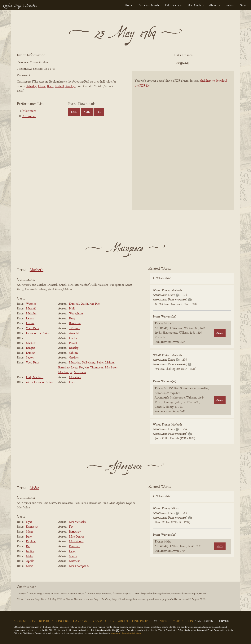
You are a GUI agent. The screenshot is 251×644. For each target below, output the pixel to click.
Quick (84, 304)
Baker (100, 363)
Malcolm (31, 314)
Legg (74, 368)
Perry (72, 319)
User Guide (195, 5)
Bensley (74, 348)
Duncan (31, 353)
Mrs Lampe (65, 372)
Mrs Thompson (94, 368)
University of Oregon (175, 621)
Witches (31, 304)
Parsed (214, 64)
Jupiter (30, 551)
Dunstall (74, 304)
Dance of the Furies (38, 333)
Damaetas (32, 527)
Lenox (30, 319)
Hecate (30, 323)
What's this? (164, 278)
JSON (74, 112)
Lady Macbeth (35, 377)
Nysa (29, 522)
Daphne (31, 542)
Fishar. (73, 382)
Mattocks (75, 363)
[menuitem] (129, 5)
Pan (28, 547)
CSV (99, 112)
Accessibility (24, 621)
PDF (150, 64)
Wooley (70, 86)
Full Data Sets (173, 5)
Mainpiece (29, 111)
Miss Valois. (76, 542)
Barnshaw (75, 323)
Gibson (73, 353)
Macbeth (37, 270)
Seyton (30, 358)
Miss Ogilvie (77, 537)
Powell (73, 343)
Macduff (31, 309)
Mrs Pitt (95, 304)
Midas (34, 488)
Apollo (30, 561)
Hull (72, 309)
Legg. (73, 551)
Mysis (30, 566)
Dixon (42, 86)
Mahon (110, 363)
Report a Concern (54, 621)
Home (129, 5)
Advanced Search (149, 5)
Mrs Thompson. (79, 566)
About (213, 5)
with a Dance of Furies (39, 382)
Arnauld (74, 333)
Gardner (74, 358)
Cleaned (193, 64)
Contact (229, 5)
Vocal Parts (32, 328)
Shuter (73, 556)
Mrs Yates (75, 377)
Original (172, 64)
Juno (29, 537)
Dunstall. (75, 547)
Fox (81, 368)
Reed (50, 86)
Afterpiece (29, 116)
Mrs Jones (80, 372)
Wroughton (76, 314)
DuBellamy (88, 363)
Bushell (59, 86)
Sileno (30, 532)
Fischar (73, 338)
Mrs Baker (111, 368)
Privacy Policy (102, 621)
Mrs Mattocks (77, 522)
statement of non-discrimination (126, 633)
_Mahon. (75, 328)
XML (87, 112)
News (243, 5)
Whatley (31, 86)
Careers (80, 621)
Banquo (31, 348)
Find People (142, 621)
